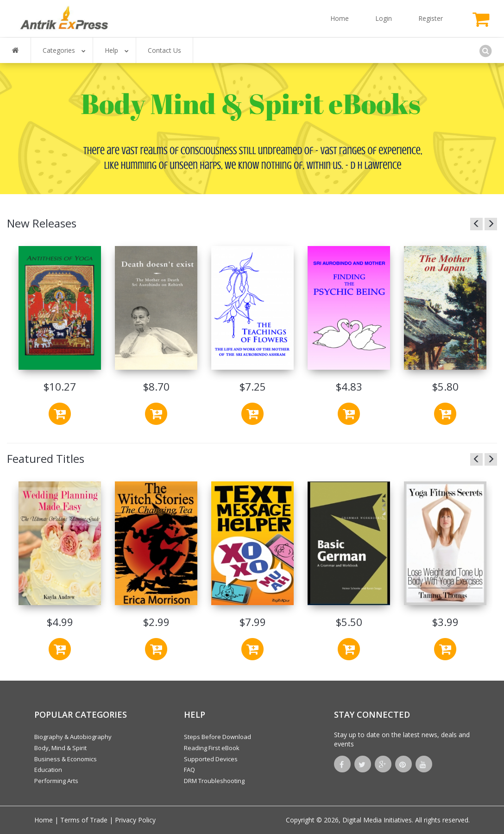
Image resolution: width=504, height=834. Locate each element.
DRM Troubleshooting (214, 781)
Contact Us (164, 50)
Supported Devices (211, 759)
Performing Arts (56, 781)
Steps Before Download (217, 737)
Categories (64, 50)
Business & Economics (66, 759)
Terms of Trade (84, 820)
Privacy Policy (135, 820)
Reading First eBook (212, 748)
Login (384, 18)
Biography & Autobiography (73, 737)
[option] (60, 337)
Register (431, 18)
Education (48, 770)
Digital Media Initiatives (377, 820)
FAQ (189, 770)
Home (340, 18)
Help (117, 50)
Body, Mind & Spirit (60, 748)
